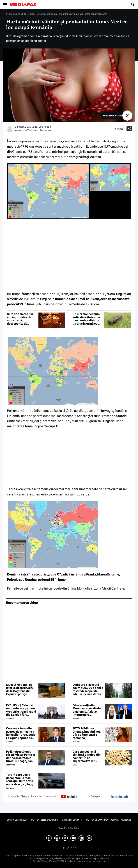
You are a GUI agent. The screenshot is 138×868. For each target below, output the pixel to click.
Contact (126, 820)
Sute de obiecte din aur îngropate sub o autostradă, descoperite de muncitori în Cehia (20, 319)
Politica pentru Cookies (44, 820)
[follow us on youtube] (69, 797)
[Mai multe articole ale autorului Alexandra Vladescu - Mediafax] (10, 129)
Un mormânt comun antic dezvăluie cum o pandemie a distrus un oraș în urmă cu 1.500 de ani (87, 319)
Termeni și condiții (71, 820)
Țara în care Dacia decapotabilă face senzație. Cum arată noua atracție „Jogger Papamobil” (21, 780)
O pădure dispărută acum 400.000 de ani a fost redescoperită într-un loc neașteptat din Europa (88, 690)
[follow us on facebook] (119, 797)
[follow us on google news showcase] (44, 797)
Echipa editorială (17, 820)
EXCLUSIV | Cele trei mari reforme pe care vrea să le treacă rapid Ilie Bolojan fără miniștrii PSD (21, 710)
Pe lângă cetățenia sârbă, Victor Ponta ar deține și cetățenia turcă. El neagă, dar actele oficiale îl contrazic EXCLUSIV (21, 756)
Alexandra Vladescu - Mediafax (33, 130)
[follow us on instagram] (94, 797)
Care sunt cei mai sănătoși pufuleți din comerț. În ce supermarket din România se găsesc (87, 756)
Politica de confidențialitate (102, 820)
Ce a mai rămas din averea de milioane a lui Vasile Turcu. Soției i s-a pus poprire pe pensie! (21, 733)
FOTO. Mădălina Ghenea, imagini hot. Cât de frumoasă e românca (87, 733)
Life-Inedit (28, 14)
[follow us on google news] (19, 797)
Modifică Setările (69, 828)
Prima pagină (13, 14)
